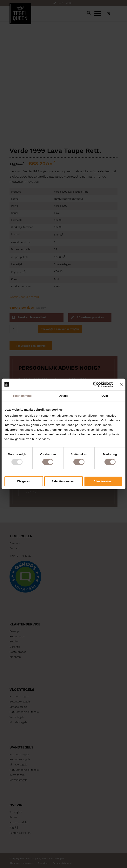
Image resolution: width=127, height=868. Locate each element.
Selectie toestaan (64, 481)
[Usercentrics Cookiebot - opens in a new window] (96, 384)
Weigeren (24, 481)
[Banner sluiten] (121, 384)
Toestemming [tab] (22, 396)
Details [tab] (63, 396)
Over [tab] (105, 396)
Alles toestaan (103, 481)
